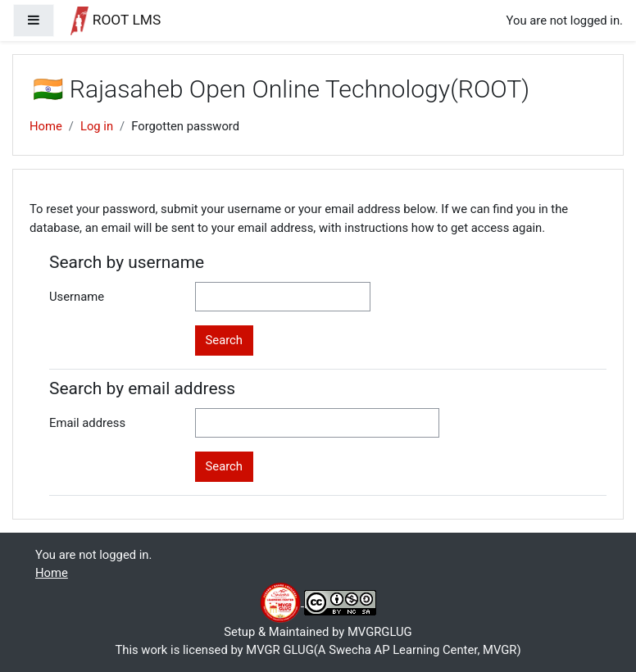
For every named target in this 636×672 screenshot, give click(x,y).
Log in (97, 126)
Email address (87, 423)
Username (77, 297)
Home (46, 126)
